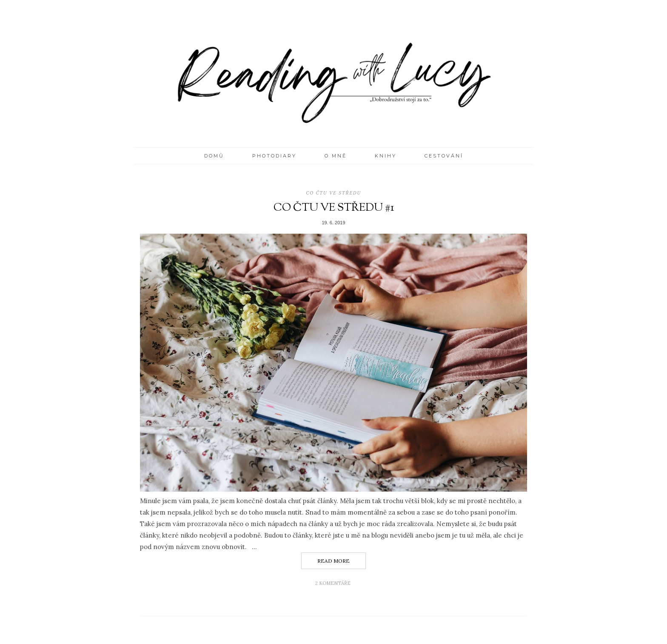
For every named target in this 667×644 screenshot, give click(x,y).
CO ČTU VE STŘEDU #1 (334, 208)
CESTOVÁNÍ (444, 156)
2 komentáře (333, 583)
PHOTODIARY (274, 156)
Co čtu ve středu (333, 193)
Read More (333, 561)
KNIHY (386, 156)
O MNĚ (336, 156)
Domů (214, 156)
